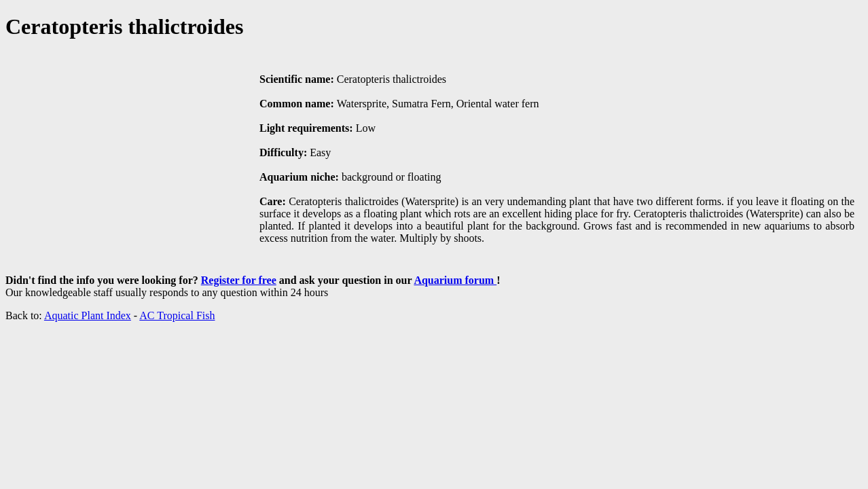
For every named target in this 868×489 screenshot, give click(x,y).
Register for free (239, 280)
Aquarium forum (455, 280)
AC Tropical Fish (177, 315)
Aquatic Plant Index (88, 315)
